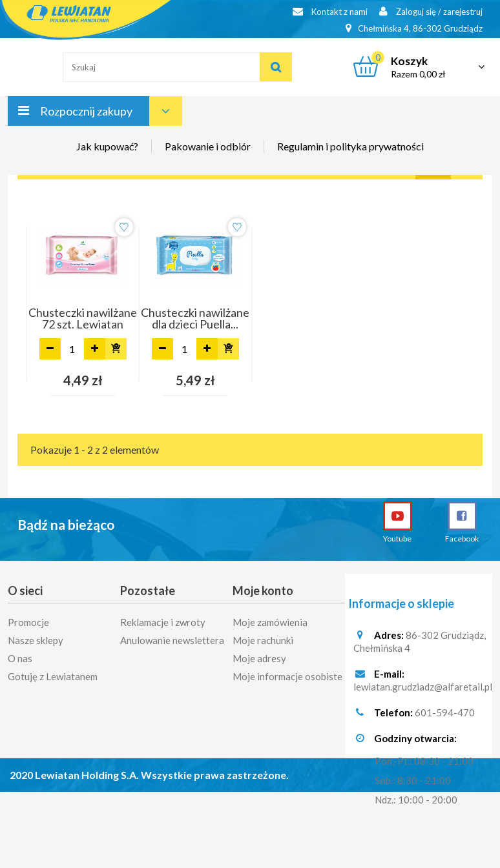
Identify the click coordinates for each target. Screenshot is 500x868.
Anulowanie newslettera (172, 636)
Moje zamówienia (270, 618)
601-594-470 (445, 713)
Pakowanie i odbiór (208, 146)
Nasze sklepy (36, 636)
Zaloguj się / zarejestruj (431, 11)
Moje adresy (259, 654)
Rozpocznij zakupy (86, 111)
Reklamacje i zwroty (163, 618)
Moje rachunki (263, 636)
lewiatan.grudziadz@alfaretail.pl (423, 687)
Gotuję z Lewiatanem (53, 672)
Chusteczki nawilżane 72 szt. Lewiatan (83, 318)
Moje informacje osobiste (287, 672)
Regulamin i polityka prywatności (350, 146)
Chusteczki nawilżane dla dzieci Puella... (195, 318)
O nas (20, 654)
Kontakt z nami (330, 11)
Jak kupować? (107, 146)
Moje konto (263, 590)
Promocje (28, 618)
